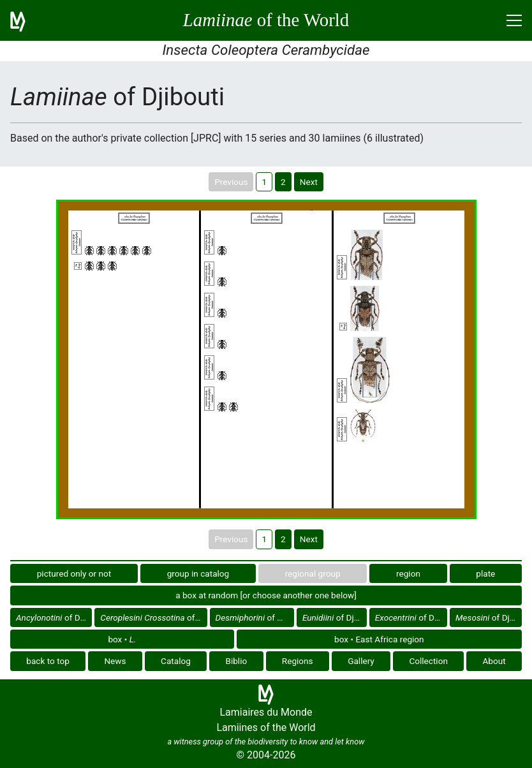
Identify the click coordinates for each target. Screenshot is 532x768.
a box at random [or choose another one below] (266, 595)
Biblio (236, 661)
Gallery (361, 661)
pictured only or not (74, 573)
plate (485, 573)
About (494, 661)
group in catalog (198, 573)
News (115, 661)
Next (309, 182)
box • (122, 639)
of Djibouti (54, 617)
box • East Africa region (379, 639)
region (408, 573)
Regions (298, 661)
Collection (428, 661)
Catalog (176, 661)
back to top (48, 661)
